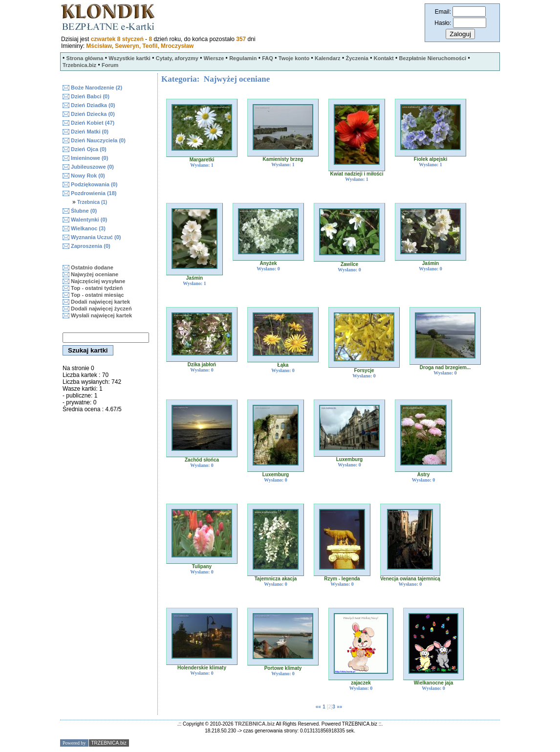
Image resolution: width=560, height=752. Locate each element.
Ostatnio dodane (92, 267)
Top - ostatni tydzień (97, 288)
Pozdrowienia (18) (94, 193)
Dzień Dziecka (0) (93, 114)
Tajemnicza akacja (276, 579)
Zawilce (349, 264)
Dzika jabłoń (202, 365)
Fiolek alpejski (431, 159)
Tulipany (202, 566)
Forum (110, 65)
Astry (424, 475)
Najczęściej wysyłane (98, 281)
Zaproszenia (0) (91, 246)
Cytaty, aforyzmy (177, 58)
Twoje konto (294, 58)
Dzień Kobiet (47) (93, 123)
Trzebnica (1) (92, 202)
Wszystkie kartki (129, 58)
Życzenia (357, 58)
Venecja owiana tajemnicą (410, 579)
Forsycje (364, 370)
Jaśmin (194, 278)
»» (339, 707)
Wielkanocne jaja (434, 683)
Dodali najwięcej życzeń (101, 309)
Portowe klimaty (283, 668)
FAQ (268, 58)
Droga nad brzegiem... (445, 367)
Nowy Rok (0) (88, 176)
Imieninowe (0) (89, 158)
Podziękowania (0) (94, 184)
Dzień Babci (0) (90, 96)
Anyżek (268, 263)
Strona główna (85, 58)
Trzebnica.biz (79, 65)
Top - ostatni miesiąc (97, 295)
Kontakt (384, 58)
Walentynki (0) (89, 220)
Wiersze (214, 58)
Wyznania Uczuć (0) (96, 237)
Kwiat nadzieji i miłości (357, 174)
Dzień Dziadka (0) (93, 105)
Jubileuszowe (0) (92, 167)
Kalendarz (328, 58)
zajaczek (361, 683)
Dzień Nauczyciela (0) (98, 140)
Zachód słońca (202, 460)
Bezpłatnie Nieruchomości (433, 58)
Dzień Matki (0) (90, 132)
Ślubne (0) (84, 211)
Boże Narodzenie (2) (97, 88)
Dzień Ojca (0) (89, 149)
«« (318, 707)
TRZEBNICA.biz (255, 724)
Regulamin (243, 58)
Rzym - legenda (342, 579)
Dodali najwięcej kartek (100, 302)
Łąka (283, 365)
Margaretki (202, 160)
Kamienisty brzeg (283, 159)
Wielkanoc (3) (88, 228)
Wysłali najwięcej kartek (101, 315)
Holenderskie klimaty (202, 668)
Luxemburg (276, 475)
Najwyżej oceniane (95, 274)
